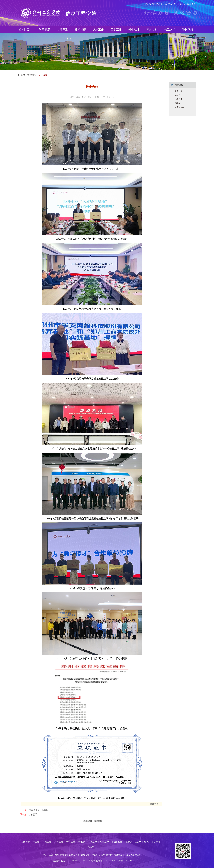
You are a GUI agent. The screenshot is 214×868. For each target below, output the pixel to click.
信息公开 (179, 99)
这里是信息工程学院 (39, 810)
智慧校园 (191, 4)
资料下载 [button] (188, 30)
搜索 (170, 4)
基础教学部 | (118, 842)
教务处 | (148, 842)
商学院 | (83, 842)
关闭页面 (98, 821)
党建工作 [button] (98, 30)
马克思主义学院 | (134, 842)
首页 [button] (27, 30)
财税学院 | (60, 842)
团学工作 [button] (116, 30)
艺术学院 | (72, 842)
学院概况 (32, 75)
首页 (23, 75)
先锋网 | (92, 847)
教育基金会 (179, 107)
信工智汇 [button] (170, 30)
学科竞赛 (33, 814)
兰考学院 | (48, 842)
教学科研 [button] (80, 30)
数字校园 (179, 91)
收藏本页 (154, 804)
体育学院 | (105, 842)
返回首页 (87, 821)
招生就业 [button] (134, 30)
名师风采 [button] (62, 30)
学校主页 (181, 4)
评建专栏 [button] (152, 30)
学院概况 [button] (44, 30)
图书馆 (178, 103)
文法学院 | (93, 842)
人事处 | (158, 842)
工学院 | (37, 842)
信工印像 (43, 75)
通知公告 (179, 95)
